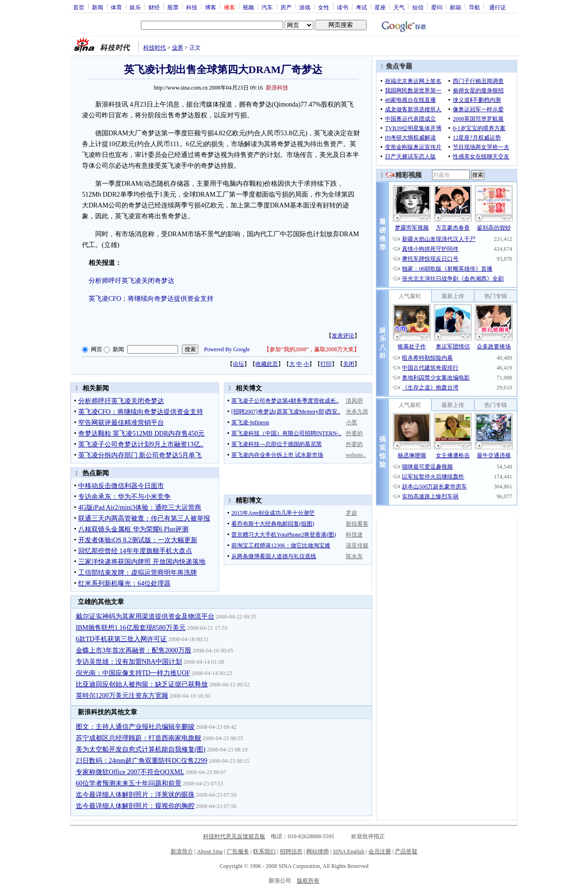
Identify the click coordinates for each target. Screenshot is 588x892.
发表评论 (343, 336)
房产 (286, 7)
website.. (356, 455)
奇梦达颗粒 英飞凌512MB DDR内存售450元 (141, 434)
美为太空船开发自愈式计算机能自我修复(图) (141, 749)
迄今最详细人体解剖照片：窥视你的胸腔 (135, 806)
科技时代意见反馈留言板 (234, 836)
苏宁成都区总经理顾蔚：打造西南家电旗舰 (139, 738)
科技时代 (155, 48)
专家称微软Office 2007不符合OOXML (130, 772)
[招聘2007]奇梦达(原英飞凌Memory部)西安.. (286, 412)
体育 (116, 7)
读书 (343, 7)
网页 (97, 349)
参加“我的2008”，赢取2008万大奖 (312, 349)
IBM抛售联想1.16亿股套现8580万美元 (131, 628)
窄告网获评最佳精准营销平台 (121, 423)
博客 (211, 7)
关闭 (349, 364)
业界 (178, 48)
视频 (248, 7)
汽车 (267, 7)
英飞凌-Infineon (250, 422)
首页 (79, 7)
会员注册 (380, 851)
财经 (154, 7)
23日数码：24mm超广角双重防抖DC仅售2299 (142, 761)
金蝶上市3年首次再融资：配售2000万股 (134, 650)
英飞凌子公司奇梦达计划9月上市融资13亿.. (141, 444)
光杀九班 (357, 412)
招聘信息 (291, 851)
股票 (173, 7)
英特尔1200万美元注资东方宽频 (122, 696)
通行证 (498, 7)
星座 (380, 7)
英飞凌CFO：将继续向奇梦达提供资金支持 (151, 299)
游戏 (305, 7)
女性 (324, 7)
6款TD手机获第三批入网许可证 (122, 639)
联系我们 (264, 851)
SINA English (348, 851)
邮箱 (456, 7)
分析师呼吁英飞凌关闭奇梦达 (131, 281)
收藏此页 (267, 364)
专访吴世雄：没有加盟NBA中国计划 (129, 662)
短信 (418, 7)
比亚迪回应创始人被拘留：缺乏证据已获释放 (142, 684)
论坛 (238, 364)
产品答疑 (406, 851)
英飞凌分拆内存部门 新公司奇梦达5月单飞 (140, 455)
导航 (474, 7)
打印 (326, 364)
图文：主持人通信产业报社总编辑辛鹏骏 (135, 727)
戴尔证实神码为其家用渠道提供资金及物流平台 (145, 616)
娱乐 (135, 7)
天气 (399, 7)
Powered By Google (227, 349)
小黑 (351, 422)
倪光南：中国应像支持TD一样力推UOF (133, 673)
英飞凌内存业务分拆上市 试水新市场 (277, 455)
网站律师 (318, 851)
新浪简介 (182, 851)
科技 (192, 7)
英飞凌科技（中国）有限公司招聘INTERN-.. (286, 433)
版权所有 (308, 881)
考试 (361, 7)
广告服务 (238, 851)
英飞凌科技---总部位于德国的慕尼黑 (277, 444)
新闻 (98, 7)
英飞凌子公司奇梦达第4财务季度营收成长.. (285, 401)
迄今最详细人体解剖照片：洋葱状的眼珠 (135, 795)
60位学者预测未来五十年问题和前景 (129, 783)
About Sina (210, 851)
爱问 (437, 7)
